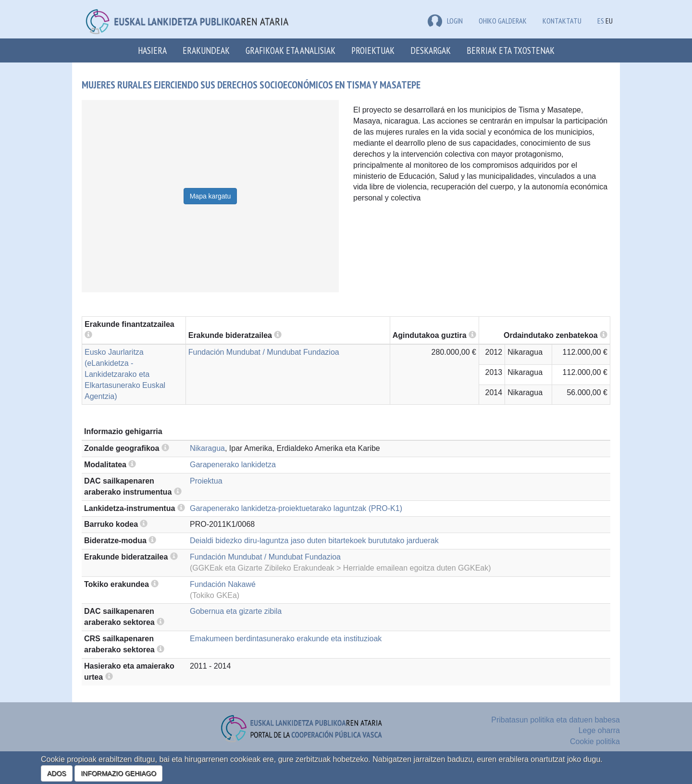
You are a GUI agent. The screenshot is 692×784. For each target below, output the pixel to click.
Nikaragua (207, 448)
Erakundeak (206, 50)
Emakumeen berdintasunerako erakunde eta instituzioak (286, 639)
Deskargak (431, 50)
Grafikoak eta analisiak (290, 50)
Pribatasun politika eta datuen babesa (556, 720)
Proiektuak (373, 50)
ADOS (57, 773)
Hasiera (152, 50)
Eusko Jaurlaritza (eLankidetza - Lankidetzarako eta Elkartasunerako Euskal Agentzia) (125, 374)
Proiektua (206, 481)
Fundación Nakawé (223, 584)
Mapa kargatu (210, 196)
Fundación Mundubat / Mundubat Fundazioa (264, 352)
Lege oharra (599, 730)
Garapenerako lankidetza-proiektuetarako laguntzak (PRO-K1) (296, 508)
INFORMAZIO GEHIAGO (118, 773)
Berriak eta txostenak (511, 50)
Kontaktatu (562, 21)
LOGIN (445, 21)
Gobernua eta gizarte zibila (236, 611)
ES (601, 21)
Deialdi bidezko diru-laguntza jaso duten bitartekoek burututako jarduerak (314, 541)
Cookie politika (595, 741)
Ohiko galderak (503, 21)
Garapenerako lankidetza (233, 465)
